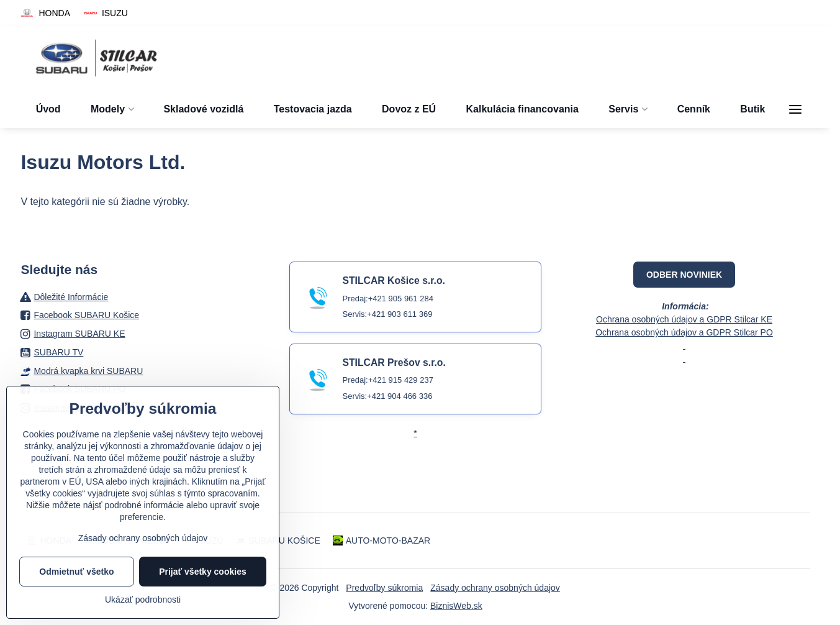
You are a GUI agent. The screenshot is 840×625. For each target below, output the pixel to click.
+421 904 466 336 (400, 396)
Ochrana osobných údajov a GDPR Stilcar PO (684, 332)
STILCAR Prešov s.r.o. (394, 363)
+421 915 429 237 (401, 380)
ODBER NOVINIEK (684, 275)
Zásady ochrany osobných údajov (495, 588)
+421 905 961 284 (401, 299)
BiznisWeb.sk (456, 606)
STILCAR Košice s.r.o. (393, 281)
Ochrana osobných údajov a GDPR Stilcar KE (684, 319)
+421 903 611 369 (400, 314)
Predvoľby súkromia (384, 588)
